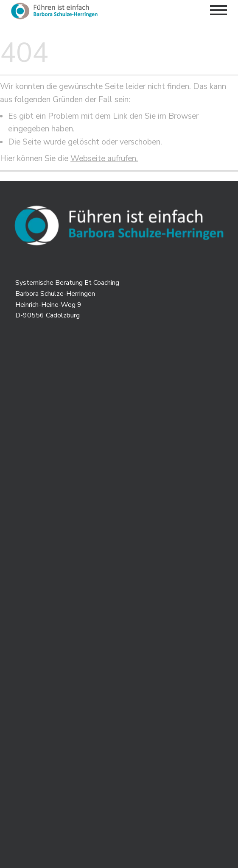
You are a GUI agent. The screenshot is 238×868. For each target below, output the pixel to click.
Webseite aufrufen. (104, 159)
